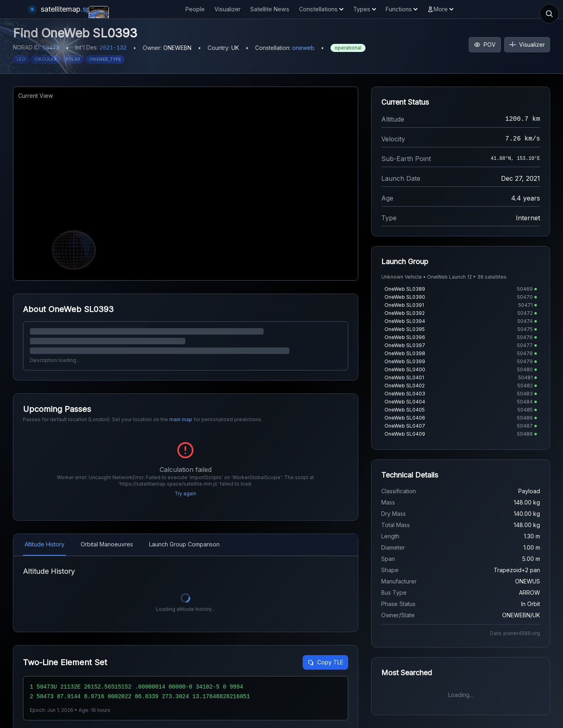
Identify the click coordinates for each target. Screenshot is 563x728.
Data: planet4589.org (515, 633)
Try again (185, 493)
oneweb (303, 48)
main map (181, 419)
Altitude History (45, 544)
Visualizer (227, 9)
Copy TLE (325, 662)
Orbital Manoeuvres (107, 544)
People (195, 9)
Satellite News (270, 9)
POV (485, 44)
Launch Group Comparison (184, 544)
